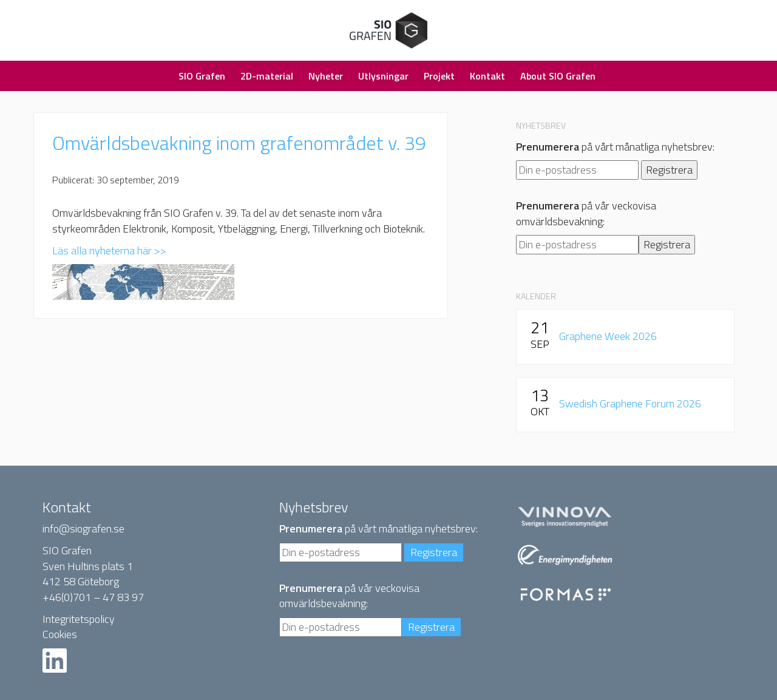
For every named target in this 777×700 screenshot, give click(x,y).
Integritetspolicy (79, 619)
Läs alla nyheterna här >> (109, 250)
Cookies (60, 634)
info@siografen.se (83, 528)
